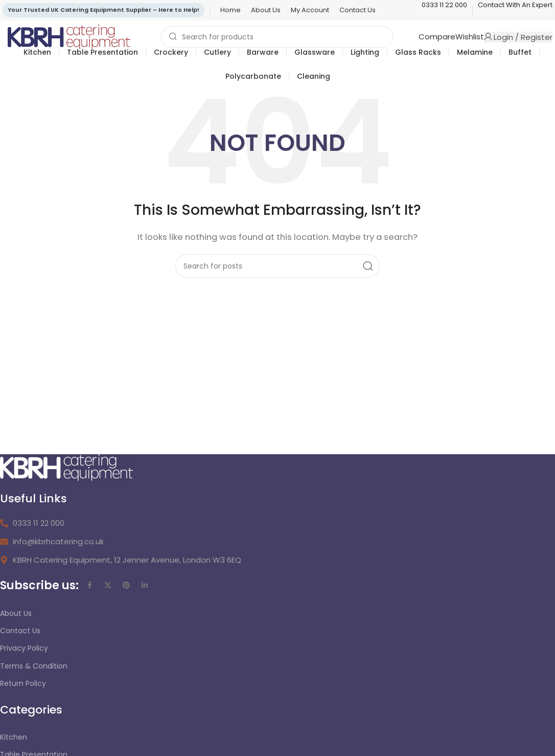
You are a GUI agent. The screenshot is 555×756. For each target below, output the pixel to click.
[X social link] (108, 585)
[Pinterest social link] (126, 585)
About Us (16, 613)
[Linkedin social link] (145, 585)
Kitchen (14, 737)
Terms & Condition (34, 666)
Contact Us (20, 631)
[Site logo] (69, 36)
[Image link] (66, 467)
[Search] (277, 37)
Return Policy (23, 683)
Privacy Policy (24, 648)
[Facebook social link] (89, 585)
